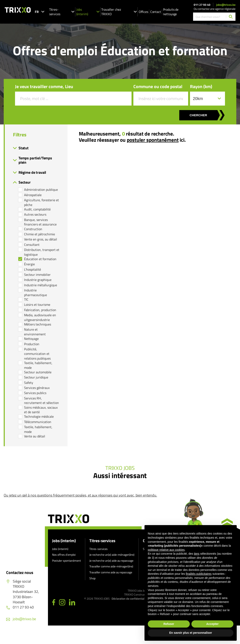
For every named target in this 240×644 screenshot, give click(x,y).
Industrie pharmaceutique (36, 293)
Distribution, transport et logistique (42, 252)
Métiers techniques (38, 324)
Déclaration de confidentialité (130, 599)
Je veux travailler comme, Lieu (44, 87)
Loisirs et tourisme (37, 305)
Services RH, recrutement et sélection (41, 401)
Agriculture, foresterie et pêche (41, 202)
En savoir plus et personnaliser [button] (191, 633)
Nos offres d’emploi (64, 555)
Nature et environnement (35, 332)
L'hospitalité (33, 269)
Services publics (35, 393)
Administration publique (41, 190)
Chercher (198, 115)
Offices (143, 12)
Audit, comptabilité (37, 209)
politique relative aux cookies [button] (166, 550)
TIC (26, 299)
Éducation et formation (40, 259)
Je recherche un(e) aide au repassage (111, 561)
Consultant (32, 245)
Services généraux (37, 388)
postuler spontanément (153, 140)
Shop (92, 578)
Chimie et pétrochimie (40, 234)
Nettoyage (31, 339)
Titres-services (62, 12)
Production (32, 344)
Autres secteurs (35, 214)
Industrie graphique (38, 280)
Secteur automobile (38, 372)
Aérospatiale (33, 195)
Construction (33, 229)
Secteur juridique (36, 377)
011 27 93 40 (202, 5)
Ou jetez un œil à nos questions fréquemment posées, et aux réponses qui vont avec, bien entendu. (80, 495)
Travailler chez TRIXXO (119, 12)
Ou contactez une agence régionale (215, 9)
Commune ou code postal (158, 87)
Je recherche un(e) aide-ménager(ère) (112, 555)
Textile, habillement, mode (38, 365)
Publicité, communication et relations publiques (37, 354)
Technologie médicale (39, 416)
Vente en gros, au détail (41, 239)
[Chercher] (231, 17)
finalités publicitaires (199, 574)
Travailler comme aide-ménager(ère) (111, 566)
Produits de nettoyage (171, 12)
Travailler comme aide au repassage (111, 572)
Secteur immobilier (37, 275)
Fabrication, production (40, 310)
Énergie (29, 264)
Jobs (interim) (88, 12)
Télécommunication (38, 422)
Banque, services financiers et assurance (40, 222)
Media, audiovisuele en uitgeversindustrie (40, 317)
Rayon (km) (201, 87)
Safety (29, 383)
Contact (156, 12)
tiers (197, 554)
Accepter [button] (212, 624)
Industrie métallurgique (41, 285)
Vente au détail (35, 436)
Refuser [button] (169, 624)
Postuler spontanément (66, 561)
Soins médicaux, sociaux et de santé (41, 410)
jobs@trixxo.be (226, 5)
